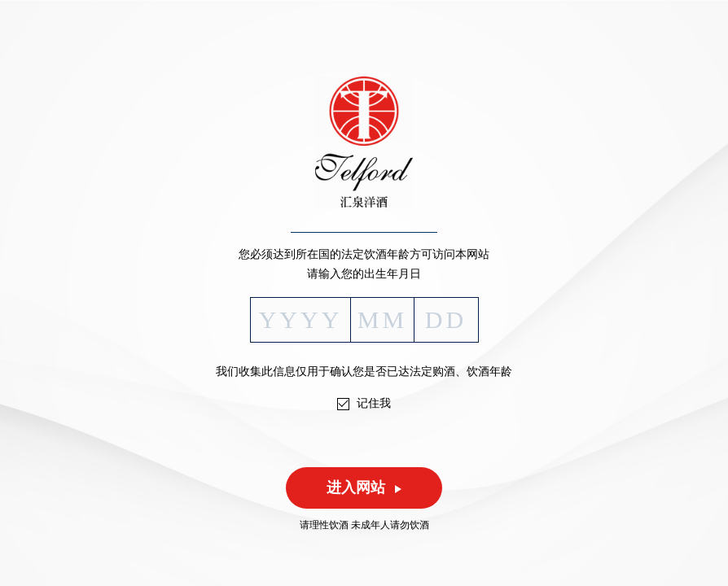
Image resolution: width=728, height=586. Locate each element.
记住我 (374, 403)
